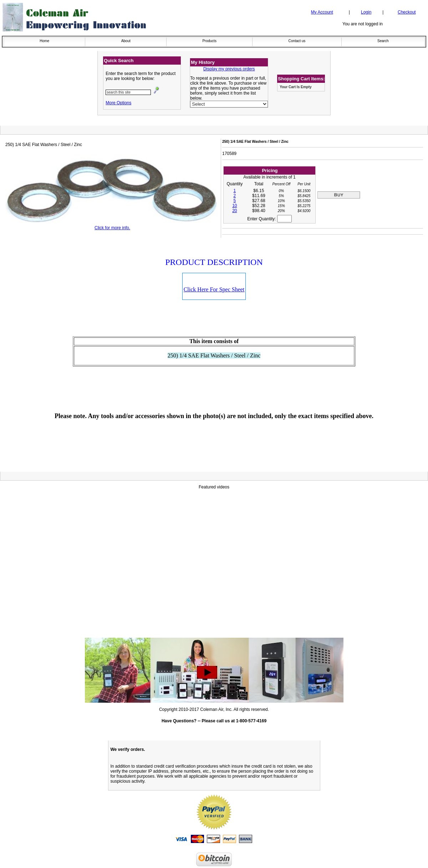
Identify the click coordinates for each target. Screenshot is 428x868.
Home (44, 41)
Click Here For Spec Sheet (214, 289)
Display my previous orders (229, 69)
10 (235, 206)
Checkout (407, 12)
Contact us (297, 41)
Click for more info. (112, 228)
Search (383, 41)
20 (235, 211)
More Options (118, 103)
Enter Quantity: (269, 219)
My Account (322, 12)
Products (209, 41)
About (126, 41)
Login (366, 12)
